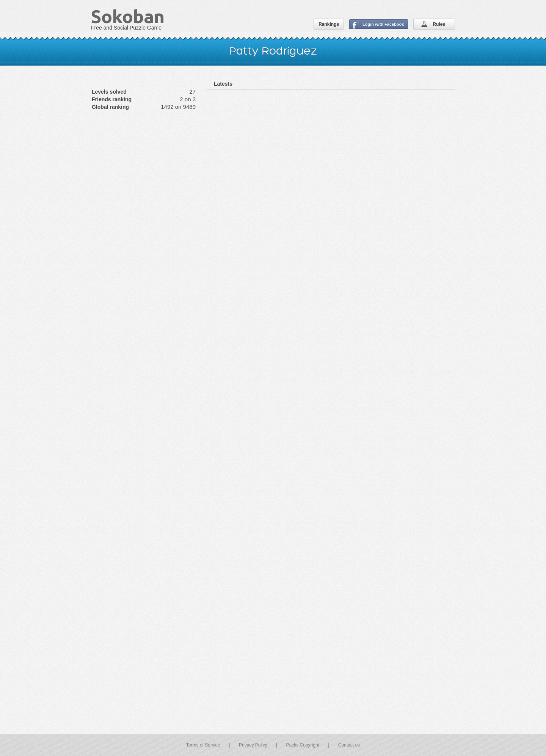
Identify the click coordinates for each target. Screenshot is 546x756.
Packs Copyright (303, 745)
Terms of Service (203, 745)
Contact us (349, 745)
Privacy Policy (253, 745)
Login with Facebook (383, 24)
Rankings (329, 24)
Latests (223, 84)
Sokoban (128, 16)
